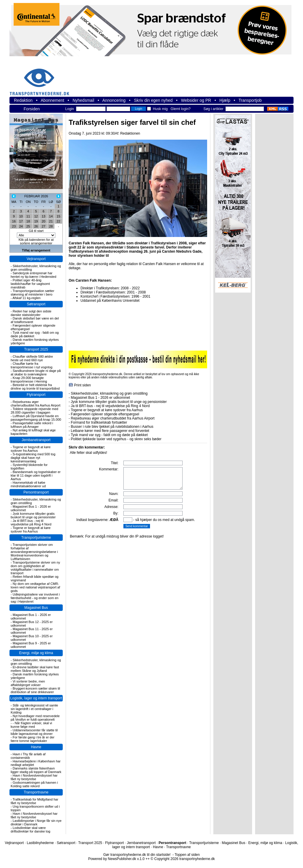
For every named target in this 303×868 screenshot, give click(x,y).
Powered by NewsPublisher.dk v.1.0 (116, 859)
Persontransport (36, 492)
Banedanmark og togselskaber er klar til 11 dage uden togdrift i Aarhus (36, 475)
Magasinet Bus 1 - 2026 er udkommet (100, 398)
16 (14, 221)
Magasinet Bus (36, 608)
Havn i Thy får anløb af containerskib (28, 756)
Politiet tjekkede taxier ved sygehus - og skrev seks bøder (116, 439)
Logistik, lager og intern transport (36, 698)
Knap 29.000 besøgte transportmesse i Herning (29, 380)
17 (21, 221)
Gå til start (36, 231)
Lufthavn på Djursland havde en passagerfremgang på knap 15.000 (36, 418)
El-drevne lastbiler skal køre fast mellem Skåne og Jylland (35, 669)
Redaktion (23, 100)
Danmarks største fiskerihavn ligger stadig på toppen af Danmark (36, 770)
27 (43, 226)
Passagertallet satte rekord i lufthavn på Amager (32, 425)
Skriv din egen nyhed (153, 100)
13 (43, 216)
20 (43, 221)
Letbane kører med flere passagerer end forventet (110, 431)
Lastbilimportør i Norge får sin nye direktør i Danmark (36, 822)
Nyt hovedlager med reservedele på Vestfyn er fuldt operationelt (35, 718)
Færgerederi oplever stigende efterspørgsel (105, 414)
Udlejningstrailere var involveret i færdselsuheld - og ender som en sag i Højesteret (35, 598)
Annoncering (114, 100)
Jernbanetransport (36, 440)
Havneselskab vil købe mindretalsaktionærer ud (28, 484)
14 (51, 216)
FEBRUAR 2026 (36, 196)
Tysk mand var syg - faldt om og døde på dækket (109, 435)
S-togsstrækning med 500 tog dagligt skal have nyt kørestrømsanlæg (33, 458)
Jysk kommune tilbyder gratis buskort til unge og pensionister (33, 515)
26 (36, 226)
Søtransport (36, 304)
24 (21, 226)
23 (14, 226)
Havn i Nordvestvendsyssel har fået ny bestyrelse (34, 777)
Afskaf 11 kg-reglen (26, 298)
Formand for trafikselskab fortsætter (99, 422)
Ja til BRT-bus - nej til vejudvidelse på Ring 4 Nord (31, 522)
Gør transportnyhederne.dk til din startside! (137, 855)
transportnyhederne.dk (42, 78)
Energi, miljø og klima (36, 653)
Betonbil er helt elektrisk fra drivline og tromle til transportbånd (35, 387)
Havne (36, 747)
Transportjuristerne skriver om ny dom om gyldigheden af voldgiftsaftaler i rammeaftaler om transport (35, 568)
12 (36, 216)
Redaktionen (130, 133)
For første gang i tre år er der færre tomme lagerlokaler (33, 739)
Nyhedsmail (83, 100)
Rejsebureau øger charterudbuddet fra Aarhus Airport (36, 404)
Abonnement (53, 100)
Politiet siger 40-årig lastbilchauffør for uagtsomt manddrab (30, 284)
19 (36, 221)
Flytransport (36, 395)
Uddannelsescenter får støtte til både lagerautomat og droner (34, 732)
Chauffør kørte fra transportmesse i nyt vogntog (32, 365)
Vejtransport (36, 259)
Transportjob (250, 100)
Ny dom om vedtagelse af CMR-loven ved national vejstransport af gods (35, 587)
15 (58, 216)
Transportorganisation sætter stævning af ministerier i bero (32, 293)
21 (51, 221)
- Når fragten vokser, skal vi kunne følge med (31, 725)
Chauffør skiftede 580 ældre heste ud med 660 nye (32, 358)
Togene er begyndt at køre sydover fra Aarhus (31, 449)
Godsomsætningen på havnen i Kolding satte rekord (34, 784)
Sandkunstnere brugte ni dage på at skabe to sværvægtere (36, 372)
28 (51, 226)
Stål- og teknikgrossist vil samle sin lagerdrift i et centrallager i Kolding (34, 709)
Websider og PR (196, 100)
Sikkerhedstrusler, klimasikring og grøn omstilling (109, 393)
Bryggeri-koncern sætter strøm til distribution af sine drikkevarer (35, 690)
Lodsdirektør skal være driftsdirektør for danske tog (30, 830)
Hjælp (225, 100)
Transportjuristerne (36, 538)
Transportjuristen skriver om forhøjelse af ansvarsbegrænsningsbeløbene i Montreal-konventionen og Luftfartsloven (34, 552)
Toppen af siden (187, 855)
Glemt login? (181, 109)
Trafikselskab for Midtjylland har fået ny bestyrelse (34, 801)
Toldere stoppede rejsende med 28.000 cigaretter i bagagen (34, 411)
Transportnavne (36, 792)
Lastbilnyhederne (40, 843)
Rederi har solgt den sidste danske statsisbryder (31, 313)
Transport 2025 (36, 349)
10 (21, 216)
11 (28, 216)
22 (58, 221)
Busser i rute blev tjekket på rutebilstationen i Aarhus (112, 427)
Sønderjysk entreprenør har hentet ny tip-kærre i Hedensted (33, 275)
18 (28, 221)
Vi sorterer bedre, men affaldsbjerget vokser (28, 683)
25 (28, 226)
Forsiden (32, 109)
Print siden (82, 385)
